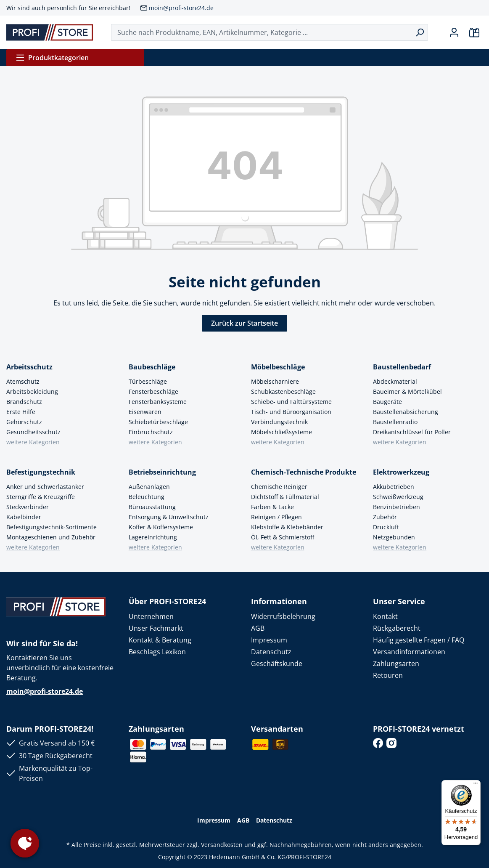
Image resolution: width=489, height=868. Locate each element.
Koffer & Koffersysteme (161, 527)
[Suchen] (420, 32)
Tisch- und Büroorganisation (291, 412)
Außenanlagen (149, 487)
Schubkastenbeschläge (283, 392)
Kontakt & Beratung (160, 640)
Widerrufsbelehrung (283, 616)
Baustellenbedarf (402, 367)
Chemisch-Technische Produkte (304, 472)
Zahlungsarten (396, 664)
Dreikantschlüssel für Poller (412, 432)
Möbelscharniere (275, 381)
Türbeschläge (148, 381)
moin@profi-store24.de (181, 8)
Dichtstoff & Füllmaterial (285, 497)
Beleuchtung (147, 497)
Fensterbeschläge (153, 392)
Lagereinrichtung (153, 537)
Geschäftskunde (277, 664)
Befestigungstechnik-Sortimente (52, 527)
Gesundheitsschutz (33, 432)
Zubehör (385, 517)
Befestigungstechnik (41, 472)
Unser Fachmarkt (156, 628)
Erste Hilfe (21, 412)
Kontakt (385, 616)
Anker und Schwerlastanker (45, 487)
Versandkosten (222, 845)
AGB (258, 628)
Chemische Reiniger (279, 487)
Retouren (388, 675)
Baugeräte (387, 402)
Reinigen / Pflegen (276, 517)
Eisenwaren (145, 412)
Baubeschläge (152, 367)
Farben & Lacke (272, 507)
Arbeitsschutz (29, 367)
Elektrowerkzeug (401, 472)
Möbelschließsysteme (282, 432)
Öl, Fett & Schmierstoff (283, 537)
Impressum (269, 640)
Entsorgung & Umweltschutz (169, 517)
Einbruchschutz (151, 432)
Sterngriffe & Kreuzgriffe (41, 497)
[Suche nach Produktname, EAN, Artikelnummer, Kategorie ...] (262, 32)
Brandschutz (24, 402)
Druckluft (386, 527)
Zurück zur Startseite (244, 323)
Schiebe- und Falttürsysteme (291, 402)
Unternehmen (151, 616)
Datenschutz (271, 652)
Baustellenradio (395, 422)
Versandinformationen (409, 652)
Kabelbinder (24, 517)
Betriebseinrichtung (162, 472)
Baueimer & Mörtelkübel (407, 392)
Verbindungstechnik (279, 422)
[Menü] (476, 785)
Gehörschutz (24, 422)
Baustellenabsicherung (406, 412)
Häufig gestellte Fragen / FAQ (419, 640)
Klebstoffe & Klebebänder (287, 527)
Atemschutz (23, 381)
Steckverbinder (28, 507)
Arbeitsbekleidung (32, 392)
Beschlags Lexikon (157, 652)
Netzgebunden (394, 537)
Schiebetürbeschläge (158, 422)
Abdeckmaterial (395, 381)
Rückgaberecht (397, 628)
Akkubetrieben (394, 487)
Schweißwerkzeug (398, 497)
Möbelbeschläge (278, 367)
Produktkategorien (52, 58)
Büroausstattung (152, 507)
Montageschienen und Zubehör (51, 537)
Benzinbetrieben (396, 507)
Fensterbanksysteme (158, 402)
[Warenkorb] (474, 32)
